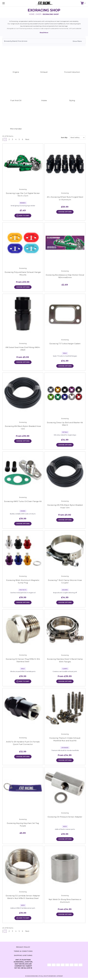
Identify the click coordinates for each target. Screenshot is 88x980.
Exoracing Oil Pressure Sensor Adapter (65, 819)
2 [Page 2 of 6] (9, 139)
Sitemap (60, 978)
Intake (44, 100)
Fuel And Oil (16, 100)
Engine (16, 72)
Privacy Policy (23, 949)
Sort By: (64, 137)
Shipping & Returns (23, 958)
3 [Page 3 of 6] (12, 139)
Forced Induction (72, 72)
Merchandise (16, 129)
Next (28, 139)
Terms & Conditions (23, 953)
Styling (72, 100)
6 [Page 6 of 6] (22, 139)
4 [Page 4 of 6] (16, 139)
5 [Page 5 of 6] (19, 139)
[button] (44, 41)
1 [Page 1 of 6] (5, 139)
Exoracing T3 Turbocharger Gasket (65, 344)
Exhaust (44, 72)
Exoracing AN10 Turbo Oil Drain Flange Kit (23, 502)
